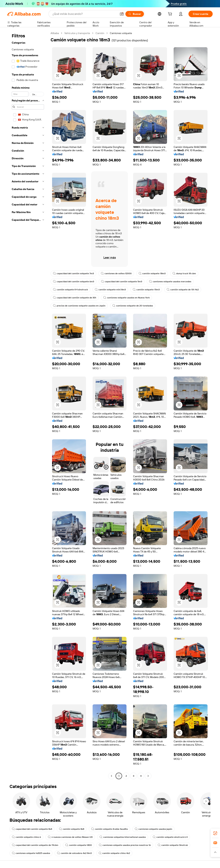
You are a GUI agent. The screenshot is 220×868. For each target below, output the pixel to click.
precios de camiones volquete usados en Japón (79, 306)
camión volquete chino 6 (26, 837)
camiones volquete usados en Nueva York (126, 298)
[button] (122, 14)
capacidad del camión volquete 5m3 (122, 282)
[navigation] (28, 405)
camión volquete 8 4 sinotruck (70, 290)
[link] (215, 833)
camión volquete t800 (79, 845)
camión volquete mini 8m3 (110, 290)
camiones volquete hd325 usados (31, 853)
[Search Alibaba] (85, 14)
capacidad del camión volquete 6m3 (74, 282)
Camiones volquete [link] (121, 33)
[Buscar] (135, 14)
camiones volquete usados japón (153, 829)
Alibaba (55, 33)
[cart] (171, 14)
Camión (100, 33)
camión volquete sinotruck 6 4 (170, 837)
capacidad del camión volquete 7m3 (73, 273)
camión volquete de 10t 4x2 (183, 290)
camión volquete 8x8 (72, 829)
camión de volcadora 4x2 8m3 (74, 853)
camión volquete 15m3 (146, 290)
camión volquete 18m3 (152, 273)
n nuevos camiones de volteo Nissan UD (70, 837)
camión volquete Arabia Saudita (109, 829)
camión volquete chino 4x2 (114, 853)
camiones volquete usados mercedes (170, 282)
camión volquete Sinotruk (173, 845)
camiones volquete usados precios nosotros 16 (125, 845)
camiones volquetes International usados (123, 837)
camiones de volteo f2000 (116, 273)
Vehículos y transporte (77, 33)
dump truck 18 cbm (184, 273)
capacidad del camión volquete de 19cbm (35, 845)
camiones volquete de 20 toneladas (133, 306)
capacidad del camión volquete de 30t (75, 298)
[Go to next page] (148, 776)
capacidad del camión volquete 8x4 (32, 829)
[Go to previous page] (111, 776)
